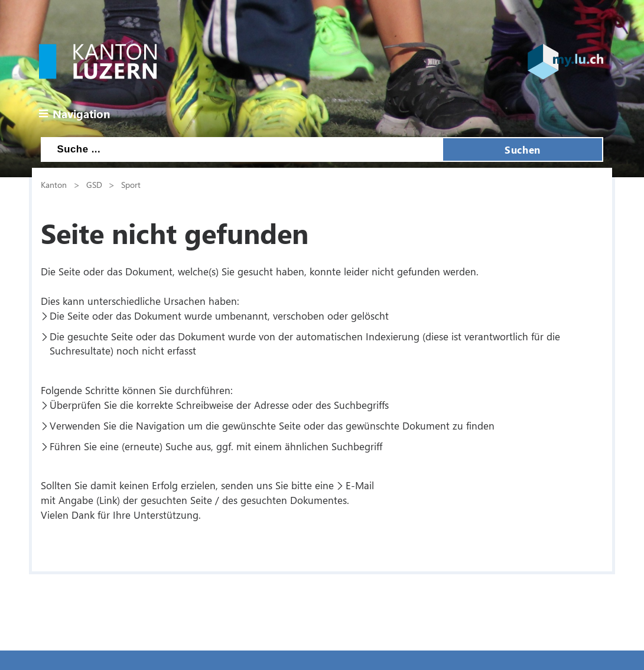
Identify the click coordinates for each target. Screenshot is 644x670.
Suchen (522, 149)
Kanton (54, 184)
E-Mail (360, 485)
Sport (131, 184)
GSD (94, 184)
